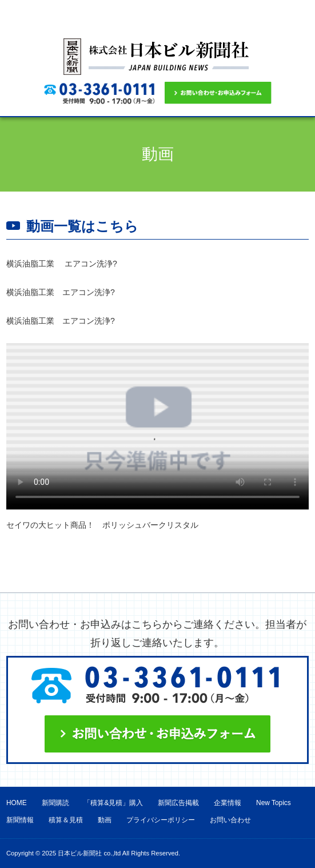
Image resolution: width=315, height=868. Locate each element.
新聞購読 (55, 803)
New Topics (274, 803)
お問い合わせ (230, 820)
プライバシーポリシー (161, 820)
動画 (105, 820)
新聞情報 (20, 820)
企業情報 (228, 803)
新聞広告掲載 (178, 803)
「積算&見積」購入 (113, 803)
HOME (17, 803)
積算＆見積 (66, 820)
